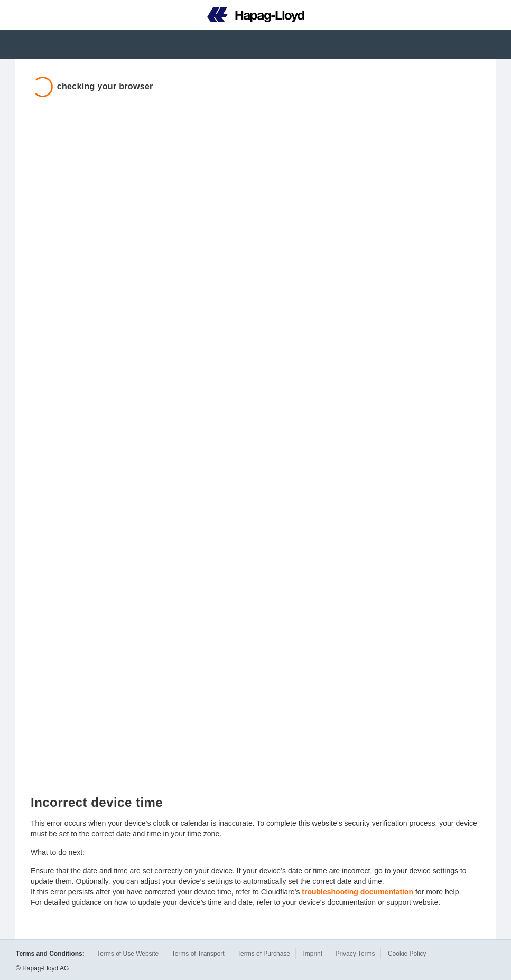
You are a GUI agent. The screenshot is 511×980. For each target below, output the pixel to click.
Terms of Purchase (264, 954)
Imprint (313, 954)
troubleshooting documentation (357, 892)
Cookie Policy (407, 954)
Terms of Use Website (128, 954)
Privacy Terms (355, 954)
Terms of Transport (198, 954)
